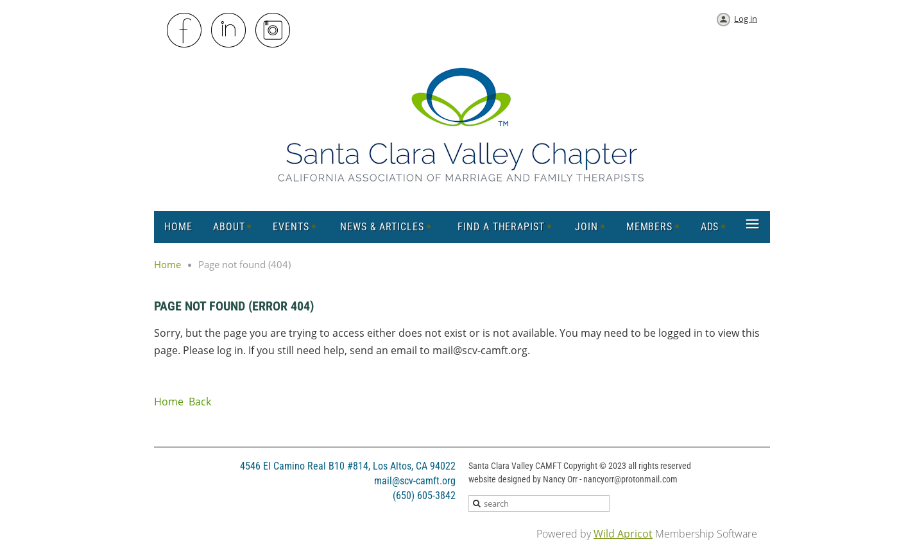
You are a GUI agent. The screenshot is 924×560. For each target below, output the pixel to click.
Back (200, 402)
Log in (746, 19)
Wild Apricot (623, 534)
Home (167, 264)
